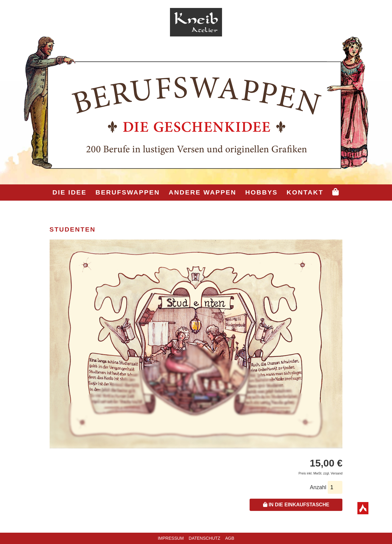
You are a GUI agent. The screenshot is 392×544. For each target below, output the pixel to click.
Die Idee (69, 192)
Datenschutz (204, 538)
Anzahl (318, 487)
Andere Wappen (203, 192)
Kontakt (305, 192)
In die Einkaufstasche (296, 505)
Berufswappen (128, 192)
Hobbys (262, 192)
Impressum (171, 538)
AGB (230, 538)
